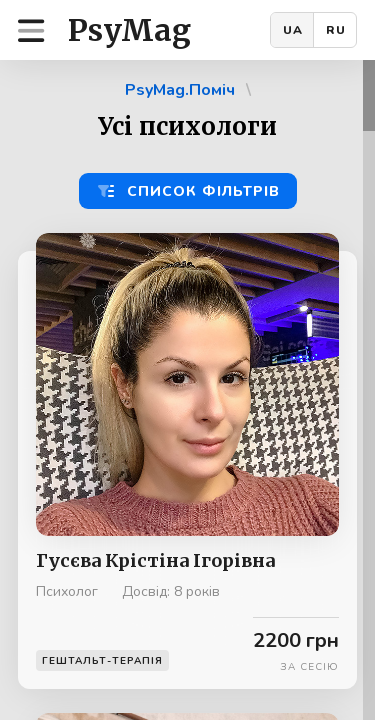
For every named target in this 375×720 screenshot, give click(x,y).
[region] (187, 390)
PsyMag (129, 30)
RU (336, 30)
